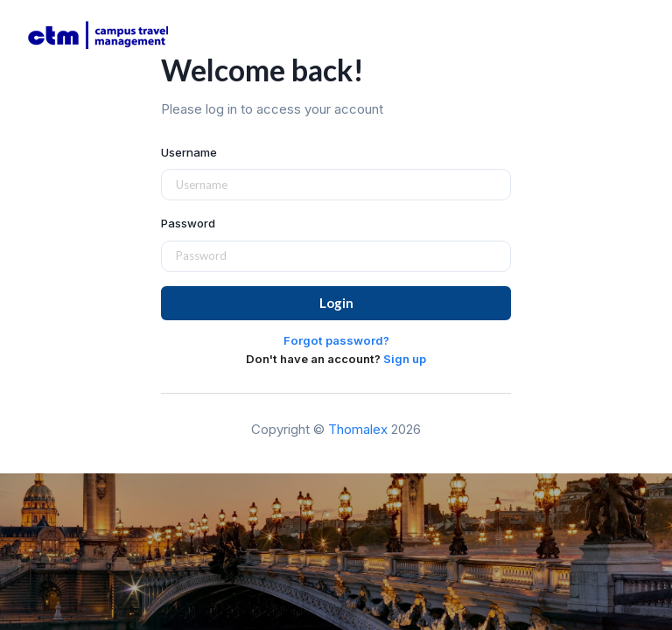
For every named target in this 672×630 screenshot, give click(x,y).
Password (188, 223)
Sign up (405, 359)
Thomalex (358, 429)
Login (336, 303)
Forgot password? (336, 340)
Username (189, 152)
